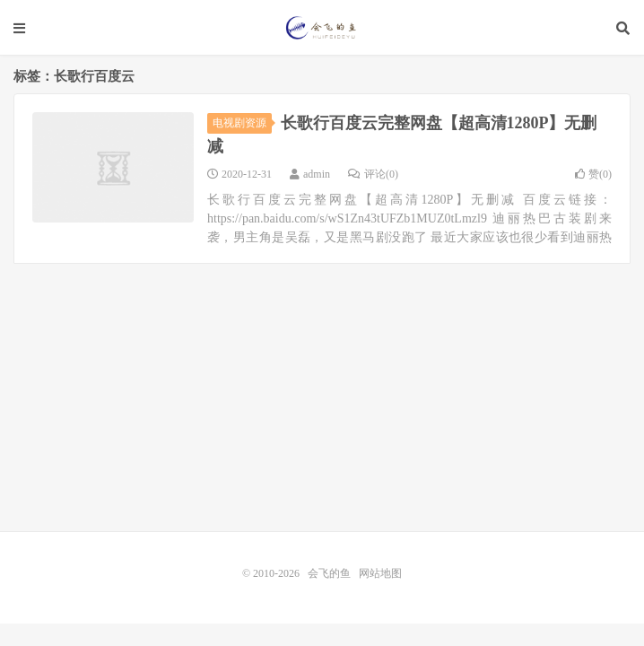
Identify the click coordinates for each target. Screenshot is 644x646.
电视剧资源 (242, 123)
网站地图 (380, 573)
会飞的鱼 (322, 28)
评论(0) (373, 174)
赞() (593, 174)
